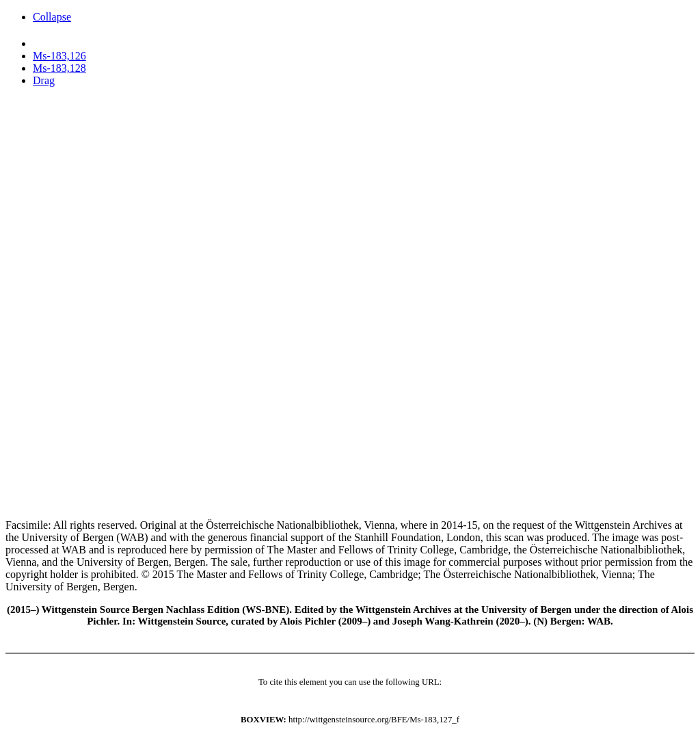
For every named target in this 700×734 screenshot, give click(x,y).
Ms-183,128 (59, 68)
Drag (44, 80)
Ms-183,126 (59, 56)
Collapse (52, 17)
